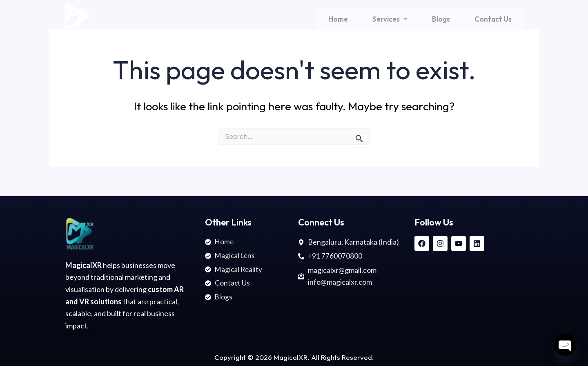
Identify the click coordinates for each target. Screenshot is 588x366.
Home (338, 19)
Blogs (441, 19)
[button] (390, 19)
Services (390, 19)
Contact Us (493, 19)
